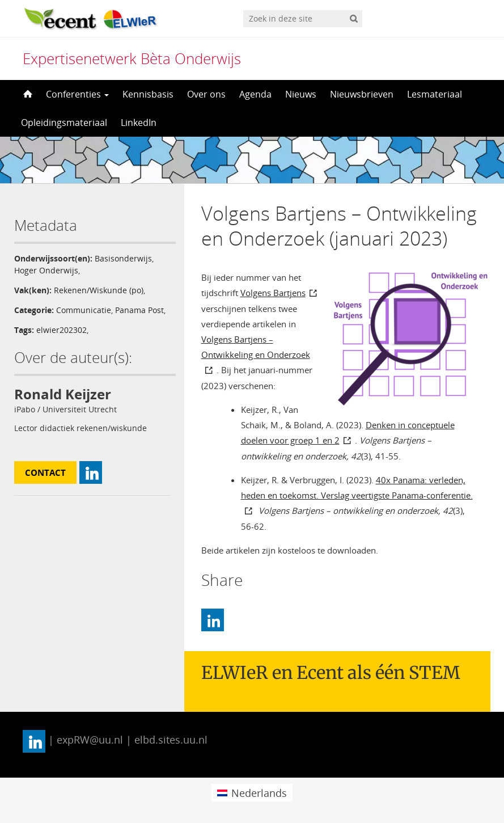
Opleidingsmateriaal (64, 123)
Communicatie (84, 310)
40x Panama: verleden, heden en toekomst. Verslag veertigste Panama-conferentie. (357, 488)
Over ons (206, 94)
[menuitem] (252, 793)
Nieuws (301, 94)
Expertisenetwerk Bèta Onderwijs (132, 58)
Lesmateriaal (435, 94)
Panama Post (139, 310)
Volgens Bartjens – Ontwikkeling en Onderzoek (256, 347)
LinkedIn (139, 123)
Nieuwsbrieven (362, 94)
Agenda (255, 94)
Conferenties (77, 94)
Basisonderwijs (123, 258)
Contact (45, 472)
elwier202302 (62, 330)
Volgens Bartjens (273, 293)
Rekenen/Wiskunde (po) (99, 290)
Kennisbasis (148, 94)
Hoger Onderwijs (46, 270)
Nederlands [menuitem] (259, 793)
